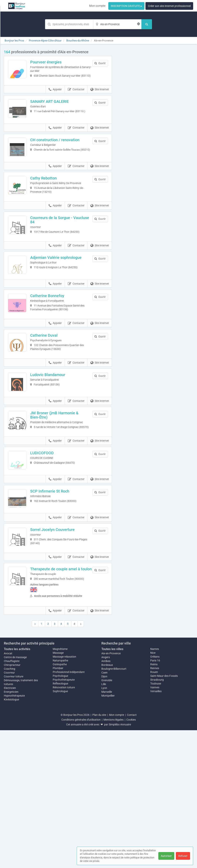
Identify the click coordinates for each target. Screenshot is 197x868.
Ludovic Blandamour (58, 451)
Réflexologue (60, 821)
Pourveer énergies (56, 62)
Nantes (155, 787)
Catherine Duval (54, 403)
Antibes (106, 799)
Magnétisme (60, 787)
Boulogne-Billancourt (114, 807)
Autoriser (166, 856)
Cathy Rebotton (54, 208)
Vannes (155, 825)
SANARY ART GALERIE (60, 111)
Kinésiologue (11, 837)
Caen (104, 810)
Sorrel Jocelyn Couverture (63, 646)
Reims (154, 802)
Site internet (100, 99)
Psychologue (60, 814)
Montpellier (108, 833)
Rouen (154, 810)
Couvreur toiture (14, 814)
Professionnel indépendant (69, 810)
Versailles (156, 829)
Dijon (104, 814)
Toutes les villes (112, 787)
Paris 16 (155, 798)
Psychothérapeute (64, 817)
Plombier (58, 806)
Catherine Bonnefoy (58, 354)
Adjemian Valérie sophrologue (66, 305)
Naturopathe (60, 798)
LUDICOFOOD (52, 549)
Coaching (10, 807)
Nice (153, 791)
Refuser (183, 856)
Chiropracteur (12, 803)
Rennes (155, 806)
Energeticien (11, 830)
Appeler (55, 99)
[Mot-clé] (69, 24)
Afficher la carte (155, 104)
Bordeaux (107, 803)
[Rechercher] (147, 24)
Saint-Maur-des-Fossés (164, 814)
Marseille (107, 830)
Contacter (76, 99)
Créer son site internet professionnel (169, 6)
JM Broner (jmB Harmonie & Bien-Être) (65, 502)
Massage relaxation (64, 794)
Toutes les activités (17, 787)
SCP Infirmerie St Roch (60, 597)
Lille (104, 822)
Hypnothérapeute (14, 833)
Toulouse (156, 821)
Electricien (10, 826)
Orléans (155, 794)
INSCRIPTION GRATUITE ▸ (126, 6)
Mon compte (97, 6)
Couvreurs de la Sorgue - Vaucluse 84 (62, 259)
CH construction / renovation (65, 159)
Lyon (104, 826)
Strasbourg (157, 817)
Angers (106, 795)
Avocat (8, 791)
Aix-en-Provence (111, 791)
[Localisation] (117, 24)
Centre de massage (15, 795)
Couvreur (9, 810)
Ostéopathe (60, 802)
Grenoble (107, 818)
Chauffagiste (12, 799)
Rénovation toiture (64, 825)
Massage (58, 791)
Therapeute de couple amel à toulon (66, 697)
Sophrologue (60, 829)
